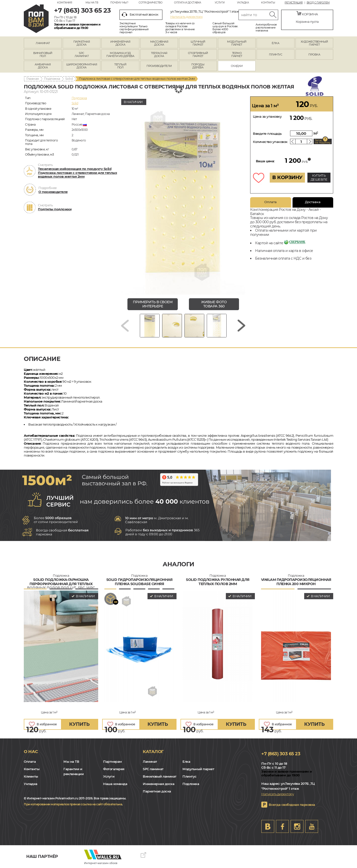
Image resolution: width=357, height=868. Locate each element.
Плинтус (190, 776)
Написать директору (187, 17)
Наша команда (115, 784)
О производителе (53, 192)
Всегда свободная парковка (292, 805)
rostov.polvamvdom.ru (36, 19)
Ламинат (150, 761)
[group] (183, 195)
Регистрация (294, 3)
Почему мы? (119, 3)
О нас (31, 752)
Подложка (52, 79)
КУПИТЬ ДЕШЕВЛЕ (319, 177)
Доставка (313, 202)
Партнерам (112, 761)
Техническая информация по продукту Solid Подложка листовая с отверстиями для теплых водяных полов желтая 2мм (77, 173)
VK (268, 826)
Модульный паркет (198, 769)
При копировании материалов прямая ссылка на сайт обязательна (73, 804)
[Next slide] (241, 326)
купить (79, 724)
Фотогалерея (114, 769)
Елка (186, 761)
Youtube (312, 826)
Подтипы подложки (55, 209)
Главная (33, 79)
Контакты (268, 3)
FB (282, 826)
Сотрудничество (150, 3)
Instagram (297, 826)
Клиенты (31, 776)
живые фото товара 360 (214, 304)
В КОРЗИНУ (287, 177)
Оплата (270, 202)
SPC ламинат (153, 769)
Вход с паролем (318, 3)
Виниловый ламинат (160, 776)
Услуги (220, 3)
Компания (64, 3)
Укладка (243, 3)
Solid (69, 79)
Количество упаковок (270, 142)
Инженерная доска (159, 784)
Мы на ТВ (92, 3)
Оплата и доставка (188, 3)
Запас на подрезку (323, 141)
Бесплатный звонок (140, 15)
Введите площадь (267, 134)
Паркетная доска (157, 791)
